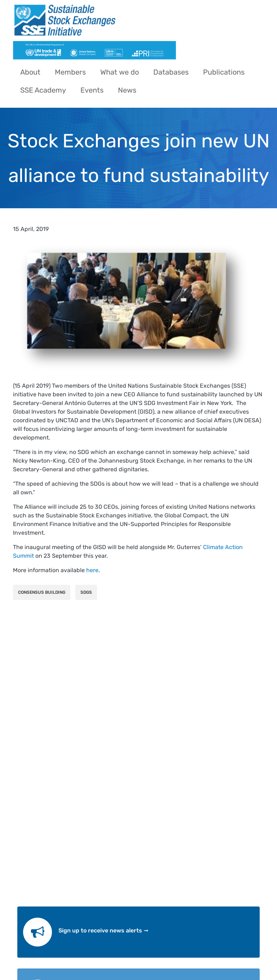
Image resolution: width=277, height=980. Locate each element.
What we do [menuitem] (120, 72)
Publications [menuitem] (224, 72)
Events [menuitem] (92, 90)
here (92, 570)
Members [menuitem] (70, 72)
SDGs (86, 592)
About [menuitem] (30, 72)
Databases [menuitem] (171, 72)
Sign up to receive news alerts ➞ (103, 930)
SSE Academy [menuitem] (43, 90)
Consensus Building (42, 592)
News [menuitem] (127, 90)
